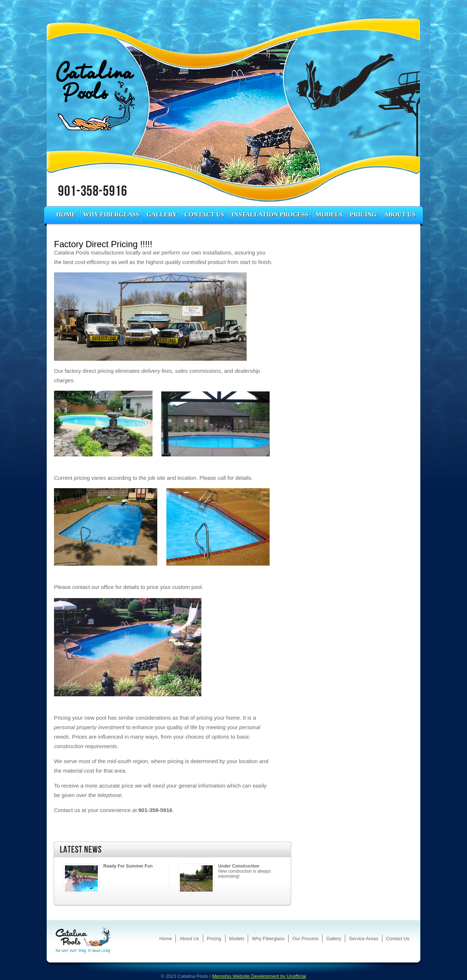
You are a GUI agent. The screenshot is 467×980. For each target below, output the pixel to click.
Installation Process (270, 215)
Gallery (162, 215)
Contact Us (204, 215)
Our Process (305, 939)
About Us (400, 215)
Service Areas (363, 939)
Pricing (363, 215)
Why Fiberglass (111, 215)
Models (329, 215)
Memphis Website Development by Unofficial (259, 976)
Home (66, 215)
